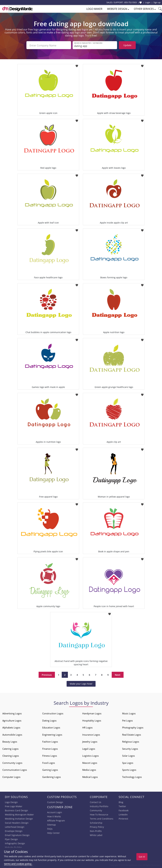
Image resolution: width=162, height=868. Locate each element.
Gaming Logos (50, 769)
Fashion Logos (50, 741)
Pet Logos (127, 720)
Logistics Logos (90, 755)
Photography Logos (133, 727)
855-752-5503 (131, 2)
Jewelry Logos (90, 741)
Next (118, 674)
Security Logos (130, 748)
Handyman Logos (92, 713)
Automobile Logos (12, 734)
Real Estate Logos (132, 734)
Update (127, 45)
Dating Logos (49, 720)
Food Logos (49, 762)
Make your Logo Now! (81, 683)
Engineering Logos (52, 734)
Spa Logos (128, 762)
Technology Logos (132, 776)
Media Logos (89, 769)
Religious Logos (131, 741)
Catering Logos (10, 748)
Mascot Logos (90, 762)
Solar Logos (128, 755)
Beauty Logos (10, 741)
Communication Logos (15, 769)
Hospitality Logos (92, 720)
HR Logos (87, 727)
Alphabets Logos (11, 727)
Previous (47, 674)
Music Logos (129, 713)
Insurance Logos (91, 734)
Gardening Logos (51, 776)
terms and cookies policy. (18, 864)
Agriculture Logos (12, 720)
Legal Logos (89, 748)
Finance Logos (50, 748)
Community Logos (12, 762)
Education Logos (51, 727)
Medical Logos (90, 776)
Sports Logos (129, 769)
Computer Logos (11, 776)
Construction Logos (53, 713)
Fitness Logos (50, 755)
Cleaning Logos (11, 755)
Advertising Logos (12, 713)
